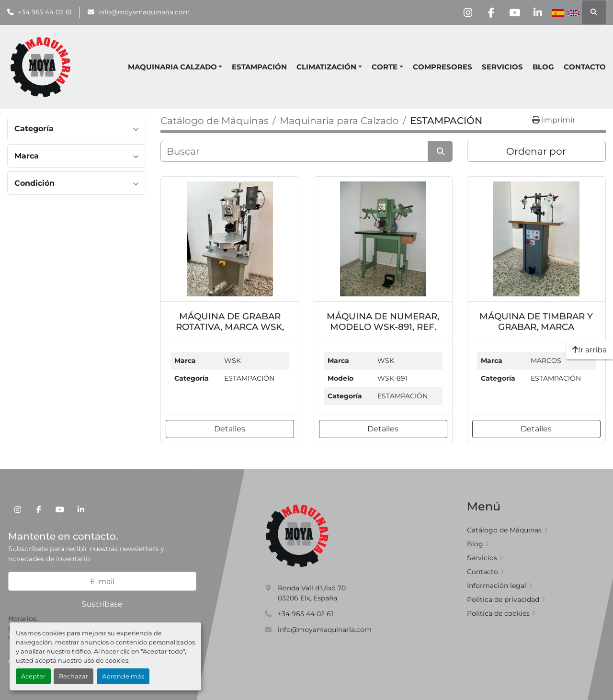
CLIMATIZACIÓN (326, 67)
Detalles (230, 429)
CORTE (385, 67)
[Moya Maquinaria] (298, 535)
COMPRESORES (443, 67)
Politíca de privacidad (503, 599)
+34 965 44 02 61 (45, 12)
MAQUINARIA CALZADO (172, 67)
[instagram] (464, 12)
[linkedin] (537, 12)
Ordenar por (536, 151)
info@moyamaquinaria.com (144, 12)
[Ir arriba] (590, 350)
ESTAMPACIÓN (259, 67)
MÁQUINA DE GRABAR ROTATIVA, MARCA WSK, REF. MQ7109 (230, 327)
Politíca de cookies (498, 613)
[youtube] (513, 12)
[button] (329, 67)
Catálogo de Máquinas (504, 530)
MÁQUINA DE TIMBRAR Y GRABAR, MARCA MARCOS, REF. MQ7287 (536, 327)
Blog (543, 67)
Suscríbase (102, 604)
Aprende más (123, 676)
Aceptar (33, 676)
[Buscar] (294, 151)
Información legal (497, 586)
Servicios (502, 67)
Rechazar (74, 676)
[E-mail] (102, 581)
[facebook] (488, 12)
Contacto (585, 67)
